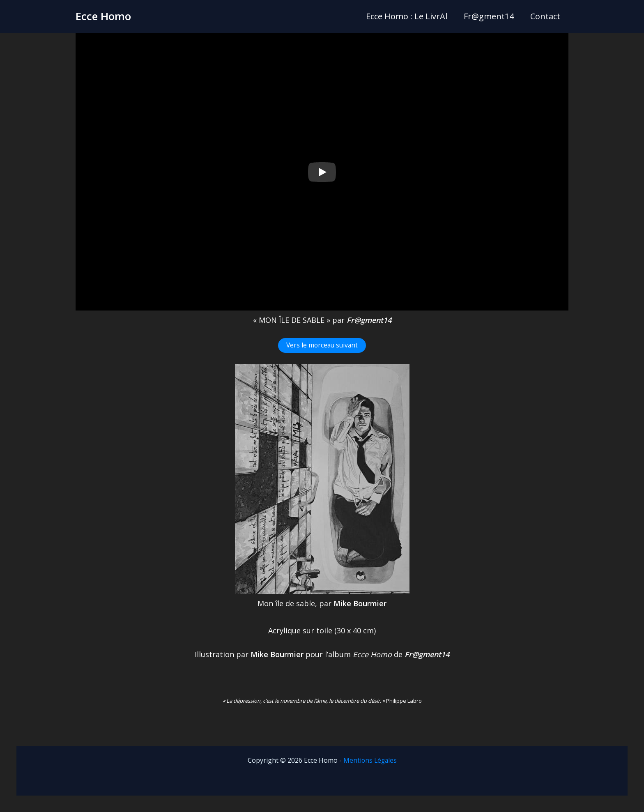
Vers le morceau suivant (322, 345)
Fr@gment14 (489, 16)
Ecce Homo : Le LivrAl (407, 16)
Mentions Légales (370, 760)
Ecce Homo (103, 16)
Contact (545, 16)
